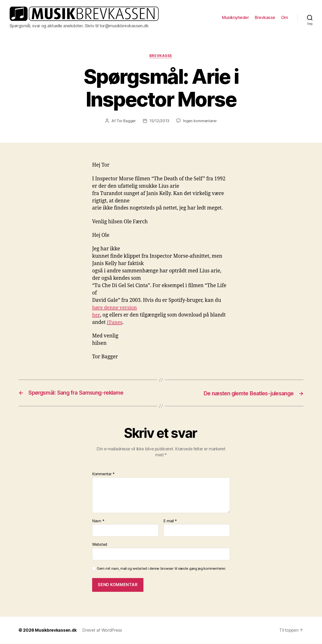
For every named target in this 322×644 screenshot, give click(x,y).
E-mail (170, 521)
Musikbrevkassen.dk (56, 631)
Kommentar (103, 475)
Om (285, 17)
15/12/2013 (159, 121)
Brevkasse (265, 17)
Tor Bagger (126, 121)
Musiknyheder (235, 17)
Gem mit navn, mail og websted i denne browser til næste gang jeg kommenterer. (161, 569)
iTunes (115, 323)
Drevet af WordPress (103, 631)
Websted (100, 545)
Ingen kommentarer (200, 121)
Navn (98, 521)
